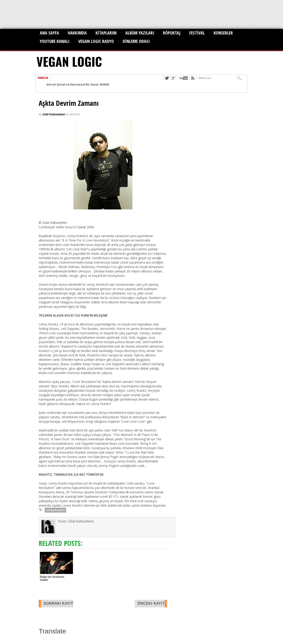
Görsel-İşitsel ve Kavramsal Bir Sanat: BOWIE (78, 85)
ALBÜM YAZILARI (140, 33)
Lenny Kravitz (55, 510)
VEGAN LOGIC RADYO (96, 41)
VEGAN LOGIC (69, 61)
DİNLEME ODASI (136, 41)
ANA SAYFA (49, 33)
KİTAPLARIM (106, 33)
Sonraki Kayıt (58, 603)
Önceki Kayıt (151, 603)
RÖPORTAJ (172, 33)
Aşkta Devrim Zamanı (69, 103)
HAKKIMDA (77, 33)
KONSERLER (223, 33)
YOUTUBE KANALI (55, 41)
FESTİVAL (197, 33)
